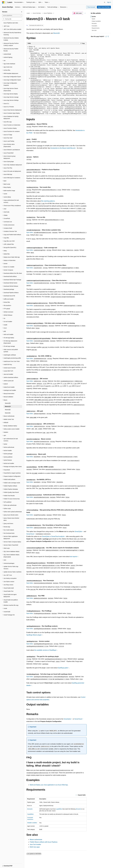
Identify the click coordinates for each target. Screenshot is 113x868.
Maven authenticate (36, 840)
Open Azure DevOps (104, 7)
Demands (30, 809)
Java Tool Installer (35, 844)
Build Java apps (35, 847)
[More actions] (85, 13)
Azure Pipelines (48, 13)
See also (94, 30)
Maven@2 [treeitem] (8, 410)
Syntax (94, 17)
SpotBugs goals (63, 668)
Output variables (96, 21)
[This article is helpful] (106, 36)
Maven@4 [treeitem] (8, 403)
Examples (94, 26)
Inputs (93, 19)
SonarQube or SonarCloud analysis (53, 536)
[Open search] (105, 2)
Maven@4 (56, 33)
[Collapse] (22, 12)
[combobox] (12, 16)
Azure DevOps (37, 13)
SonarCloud (30, 534)
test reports (74, 557)
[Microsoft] (3, 2)
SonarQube (78, 531)
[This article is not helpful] (108, 36)
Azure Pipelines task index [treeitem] (11, 23)
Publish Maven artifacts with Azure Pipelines (44, 842)
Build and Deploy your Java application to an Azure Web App (49, 785)
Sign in (109, 2)
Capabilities (30, 814)
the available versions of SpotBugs (45, 650)
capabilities (59, 809)
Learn (28, 13)
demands (78, 809)
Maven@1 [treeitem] (8, 413)
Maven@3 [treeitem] (8, 406)
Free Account (91, 7)
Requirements (96, 28)
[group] (56, 80)
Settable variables (32, 823)
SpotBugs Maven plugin (34, 635)
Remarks (94, 23)
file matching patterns (48, 201)
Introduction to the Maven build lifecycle (63, 148)
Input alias (30, 232)
